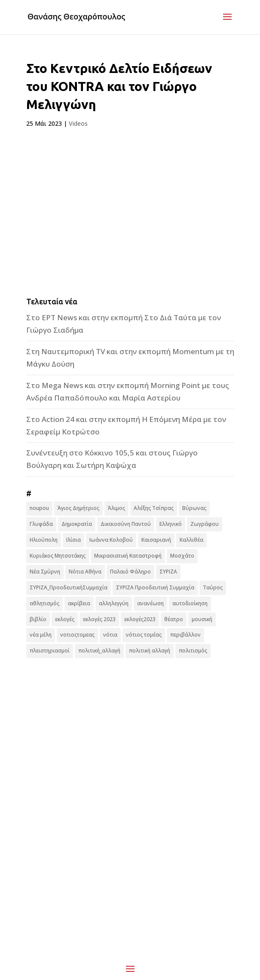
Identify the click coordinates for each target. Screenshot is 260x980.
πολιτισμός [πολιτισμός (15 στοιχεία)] (193, 651)
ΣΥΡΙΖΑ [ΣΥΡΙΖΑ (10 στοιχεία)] (168, 572)
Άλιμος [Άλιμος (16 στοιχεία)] (116, 508)
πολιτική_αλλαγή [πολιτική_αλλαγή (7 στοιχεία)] (99, 651)
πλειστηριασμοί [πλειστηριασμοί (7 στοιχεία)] (50, 651)
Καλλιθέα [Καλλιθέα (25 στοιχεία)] (191, 540)
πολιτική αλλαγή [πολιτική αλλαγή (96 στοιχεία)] (150, 651)
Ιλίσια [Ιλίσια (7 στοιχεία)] (73, 540)
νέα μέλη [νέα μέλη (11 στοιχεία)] (41, 635)
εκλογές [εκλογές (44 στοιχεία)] (65, 619)
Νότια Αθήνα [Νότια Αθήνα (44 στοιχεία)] (85, 572)
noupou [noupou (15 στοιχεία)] (39, 508)
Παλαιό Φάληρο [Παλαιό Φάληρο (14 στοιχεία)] (130, 572)
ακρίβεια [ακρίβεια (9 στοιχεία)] (79, 603)
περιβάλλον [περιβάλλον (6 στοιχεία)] (185, 635)
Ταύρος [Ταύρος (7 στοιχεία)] (213, 587)
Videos (78, 123)
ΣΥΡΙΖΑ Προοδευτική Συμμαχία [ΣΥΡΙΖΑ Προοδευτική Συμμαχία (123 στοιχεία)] (155, 587)
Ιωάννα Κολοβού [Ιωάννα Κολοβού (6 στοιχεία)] (111, 540)
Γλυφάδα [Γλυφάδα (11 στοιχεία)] (41, 524)
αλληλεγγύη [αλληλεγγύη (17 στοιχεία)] (114, 603)
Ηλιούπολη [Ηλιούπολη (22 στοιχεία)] (44, 540)
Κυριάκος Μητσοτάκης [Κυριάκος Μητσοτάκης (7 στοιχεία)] (58, 556)
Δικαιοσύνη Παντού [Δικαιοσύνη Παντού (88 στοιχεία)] (126, 524)
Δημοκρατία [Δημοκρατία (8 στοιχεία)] (77, 524)
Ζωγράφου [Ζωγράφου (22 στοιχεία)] (205, 524)
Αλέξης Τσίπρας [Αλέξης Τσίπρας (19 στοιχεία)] (154, 508)
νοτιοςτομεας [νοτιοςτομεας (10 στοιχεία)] (77, 635)
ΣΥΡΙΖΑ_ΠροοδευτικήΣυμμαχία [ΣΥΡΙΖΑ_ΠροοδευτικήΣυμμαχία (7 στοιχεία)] (69, 587)
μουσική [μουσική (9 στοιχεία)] (202, 619)
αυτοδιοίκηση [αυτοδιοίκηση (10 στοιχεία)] (190, 603)
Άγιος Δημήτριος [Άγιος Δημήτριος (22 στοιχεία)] (78, 508)
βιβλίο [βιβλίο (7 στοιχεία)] (38, 619)
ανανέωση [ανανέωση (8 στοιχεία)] (150, 603)
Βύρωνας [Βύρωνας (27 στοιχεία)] (194, 508)
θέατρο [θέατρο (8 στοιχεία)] (174, 619)
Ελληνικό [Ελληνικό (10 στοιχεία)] (171, 524)
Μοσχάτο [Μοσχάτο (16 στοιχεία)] (182, 556)
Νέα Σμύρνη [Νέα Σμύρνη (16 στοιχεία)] (45, 572)
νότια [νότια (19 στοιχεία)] (110, 635)
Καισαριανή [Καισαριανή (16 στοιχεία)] (156, 540)
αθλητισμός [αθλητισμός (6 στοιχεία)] (44, 603)
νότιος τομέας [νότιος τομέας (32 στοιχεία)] (144, 635)
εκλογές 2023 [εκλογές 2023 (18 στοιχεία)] (99, 619)
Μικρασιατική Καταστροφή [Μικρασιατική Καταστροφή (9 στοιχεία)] (128, 556)
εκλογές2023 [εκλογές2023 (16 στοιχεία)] (140, 619)
